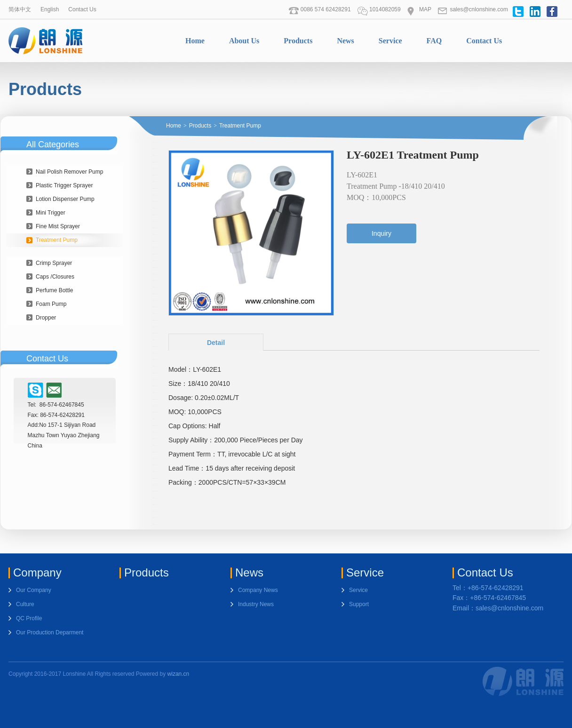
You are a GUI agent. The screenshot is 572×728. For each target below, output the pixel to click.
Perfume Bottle (54, 290)
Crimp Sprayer (54, 263)
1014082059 (379, 9)
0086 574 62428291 (320, 9)
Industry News (256, 604)
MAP (419, 9)
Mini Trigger (51, 213)
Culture (25, 604)
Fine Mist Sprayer (58, 226)
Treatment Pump (57, 240)
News (345, 41)
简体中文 (20, 9)
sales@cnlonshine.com (473, 9)
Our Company (34, 590)
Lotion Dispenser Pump (65, 199)
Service (390, 41)
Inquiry (381, 233)
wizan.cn (179, 674)
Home (195, 41)
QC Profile (29, 618)
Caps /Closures (55, 277)
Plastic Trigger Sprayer (64, 185)
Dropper (46, 318)
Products (298, 41)
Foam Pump (51, 304)
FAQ (434, 41)
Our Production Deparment (50, 632)
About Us (244, 41)
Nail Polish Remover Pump (69, 172)
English (50, 9)
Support (359, 604)
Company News (258, 590)
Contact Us (82, 9)
